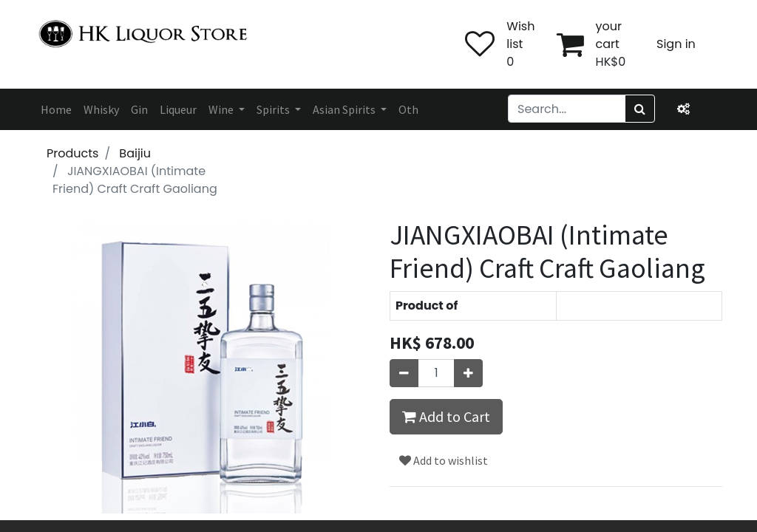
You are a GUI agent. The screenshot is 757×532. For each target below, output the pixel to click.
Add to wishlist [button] (444, 460)
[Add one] (468, 373)
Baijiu (135, 153)
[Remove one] (404, 373)
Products (72, 153)
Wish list (520, 35)
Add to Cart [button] (446, 416)
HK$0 (611, 62)
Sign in (676, 44)
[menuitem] (56, 109)
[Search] (640, 109)
